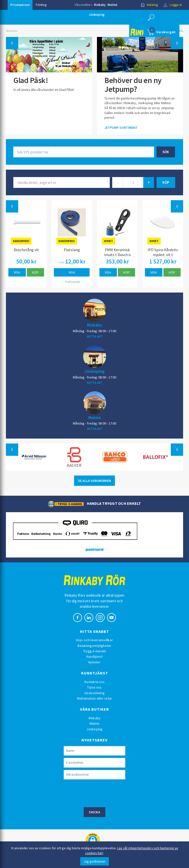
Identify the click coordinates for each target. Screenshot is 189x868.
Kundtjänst (95, 656)
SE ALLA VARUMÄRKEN (94, 481)
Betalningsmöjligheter (94, 646)
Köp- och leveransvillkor (94, 640)
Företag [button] (41, 5)
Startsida (12, 31)
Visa (17, 272)
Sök (166, 152)
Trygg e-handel (95, 651)
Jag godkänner (94, 861)
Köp (35, 272)
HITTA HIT (95, 336)
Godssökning (94, 693)
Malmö (112, 5)
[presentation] (101, 793)
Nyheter (94, 662)
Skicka (94, 812)
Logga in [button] (173, 5)
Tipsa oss (94, 687)
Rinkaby (100, 5)
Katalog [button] (149, 5)
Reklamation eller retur (95, 698)
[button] (151, 17)
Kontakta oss (94, 682)
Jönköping (97, 15)
